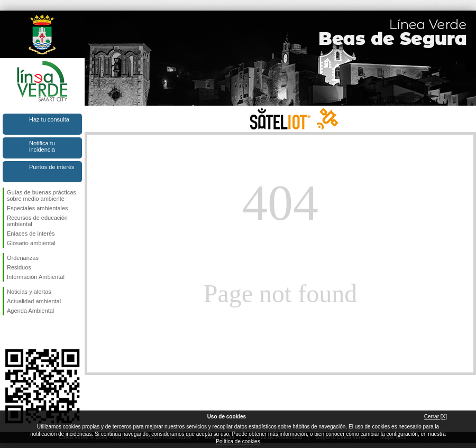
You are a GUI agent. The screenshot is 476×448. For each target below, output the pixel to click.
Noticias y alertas (29, 292)
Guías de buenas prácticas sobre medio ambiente (42, 195)
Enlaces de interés (31, 234)
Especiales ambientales (38, 208)
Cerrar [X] (436, 417)
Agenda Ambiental (30, 311)
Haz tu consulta (49, 119)
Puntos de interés (52, 167)
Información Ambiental (36, 277)
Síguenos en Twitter (26, 332)
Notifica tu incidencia (42, 146)
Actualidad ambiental (34, 301)
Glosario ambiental (31, 243)
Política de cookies (238, 441)
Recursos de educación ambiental (37, 221)
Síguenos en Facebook (9, 332)
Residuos (19, 267)
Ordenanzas (23, 258)
